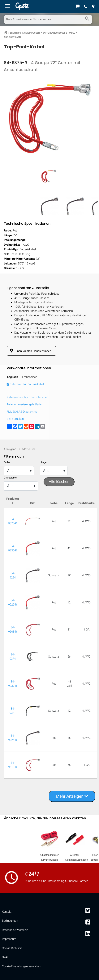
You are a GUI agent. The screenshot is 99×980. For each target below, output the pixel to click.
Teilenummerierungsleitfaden (25, 404)
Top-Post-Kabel (13, 37)
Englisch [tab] (13, 377)
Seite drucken (15, 419)
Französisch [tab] (30, 377)
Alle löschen (59, 482)
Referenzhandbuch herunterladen (27, 397)
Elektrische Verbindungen (25, 33)
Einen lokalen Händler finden (30, 351)
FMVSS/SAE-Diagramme (22, 412)
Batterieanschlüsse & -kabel (59, 33)
